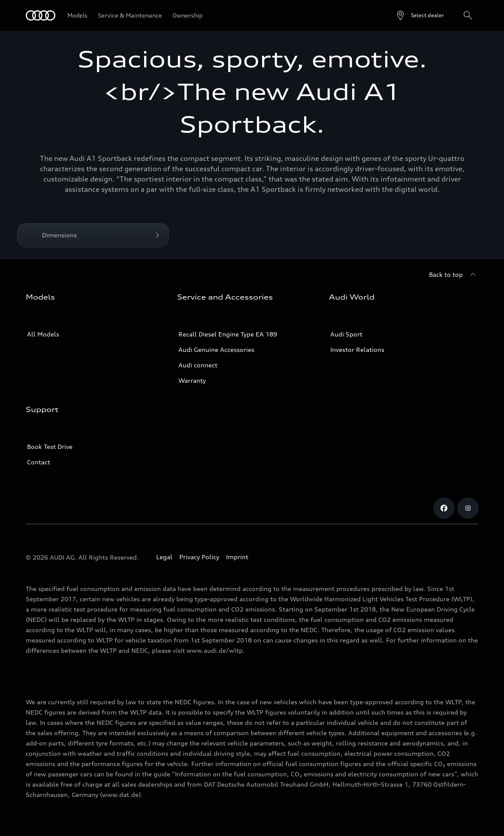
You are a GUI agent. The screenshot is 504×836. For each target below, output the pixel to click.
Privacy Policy (199, 557)
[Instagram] (468, 508)
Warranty (192, 380)
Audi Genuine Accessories (216, 350)
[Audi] (41, 15)
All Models (43, 334)
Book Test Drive (50, 447)
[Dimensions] (93, 235)
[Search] (468, 15)
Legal (164, 557)
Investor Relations (357, 350)
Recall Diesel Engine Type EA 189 (228, 334)
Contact (39, 462)
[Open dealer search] (420, 15)
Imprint (237, 557)
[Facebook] (444, 508)
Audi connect (198, 365)
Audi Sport (346, 334)
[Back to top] (454, 275)
